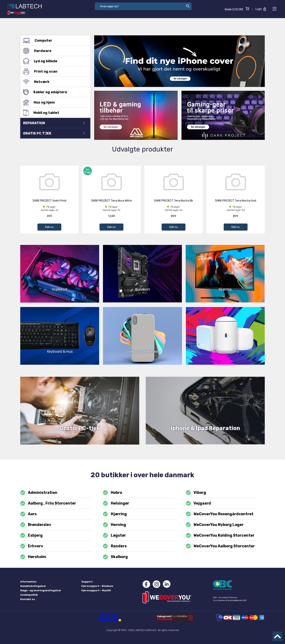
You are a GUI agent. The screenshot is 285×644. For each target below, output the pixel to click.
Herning (114, 525)
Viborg (196, 493)
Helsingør (116, 503)
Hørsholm (33, 557)
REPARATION (54, 123)
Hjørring (115, 514)
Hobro (112, 493)
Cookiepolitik (29, 595)
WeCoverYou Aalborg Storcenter (220, 546)
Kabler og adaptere (54, 92)
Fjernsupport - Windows (97, 586)
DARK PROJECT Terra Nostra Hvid (236, 201)
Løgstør (114, 535)
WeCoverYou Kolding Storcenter (220, 535)
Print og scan (54, 71)
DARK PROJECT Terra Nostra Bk (174, 201)
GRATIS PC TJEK (54, 133)
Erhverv (32, 546)
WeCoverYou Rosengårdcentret (220, 514)
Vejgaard (198, 503)
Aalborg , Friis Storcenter (48, 503)
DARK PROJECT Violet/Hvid (49, 201)
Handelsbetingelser (33, 586)
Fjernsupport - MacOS (96, 590)
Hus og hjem (54, 102)
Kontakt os (28, 599)
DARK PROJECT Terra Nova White (111, 201)
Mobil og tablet (54, 113)
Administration (39, 493)
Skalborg (115, 557)
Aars (28, 514)
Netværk (54, 82)
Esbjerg (31, 535)
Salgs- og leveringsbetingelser (41, 590)
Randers (115, 546)
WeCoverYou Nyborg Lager (215, 525)
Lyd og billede (54, 61)
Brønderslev (36, 525)
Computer (54, 41)
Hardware (54, 51)
